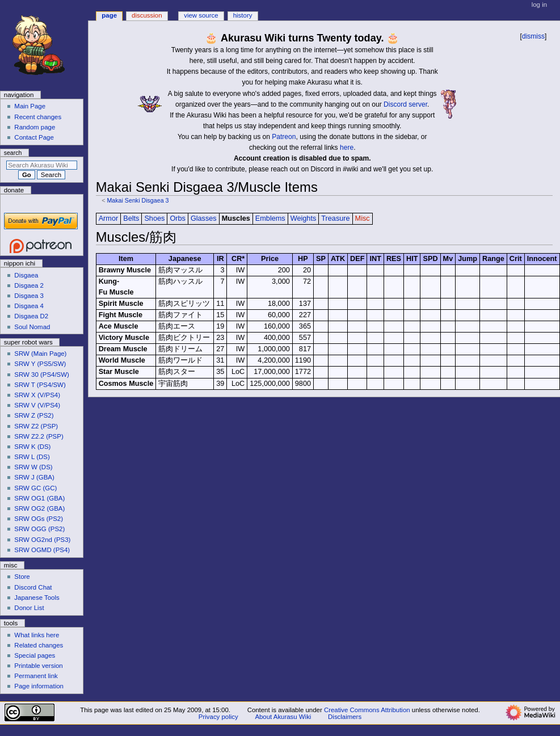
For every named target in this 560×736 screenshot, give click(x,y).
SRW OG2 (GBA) (39, 508)
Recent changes (38, 117)
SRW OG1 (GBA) (39, 498)
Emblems (270, 218)
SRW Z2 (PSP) (36, 426)
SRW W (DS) (33, 467)
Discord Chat (33, 587)
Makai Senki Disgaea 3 (138, 200)
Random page (35, 127)
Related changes (39, 645)
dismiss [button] (533, 36)
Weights (304, 218)
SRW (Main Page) (40, 354)
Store (22, 577)
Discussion (147, 15)
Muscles (236, 218)
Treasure (335, 218)
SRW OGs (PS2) (39, 519)
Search (13, 153)
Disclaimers (345, 717)
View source (201, 15)
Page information (39, 686)
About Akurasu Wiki (283, 717)
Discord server (405, 104)
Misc (363, 218)
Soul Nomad (32, 327)
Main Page (30, 106)
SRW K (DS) (32, 447)
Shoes (154, 218)
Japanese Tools (37, 598)
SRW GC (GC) (35, 488)
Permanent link (36, 676)
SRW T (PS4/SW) (40, 385)
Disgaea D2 (31, 316)
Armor (109, 218)
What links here (37, 635)
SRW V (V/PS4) (37, 405)
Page (109, 15)
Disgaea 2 (29, 285)
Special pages (35, 655)
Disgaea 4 (29, 306)
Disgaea (26, 275)
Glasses (204, 218)
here (347, 148)
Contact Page (34, 137)
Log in (539, 5)
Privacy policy (218, 717)
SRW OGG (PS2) (39, 529)
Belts (131, 218)
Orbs (178, 218)
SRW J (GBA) (34, 477)
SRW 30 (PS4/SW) (42, 375)
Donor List (29, 608)
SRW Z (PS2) (34, 415)
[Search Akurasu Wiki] (42, 165)
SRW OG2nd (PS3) (42, 540)
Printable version (38, 666)
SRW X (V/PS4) (37, 395)
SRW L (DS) (32, 457)
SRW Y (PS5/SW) (40, 364)
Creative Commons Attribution (367, 710)
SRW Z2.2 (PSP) (39, 436)
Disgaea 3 (29, 296)
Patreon (284, 137)
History (243, 15)
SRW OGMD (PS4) (42, 550)
